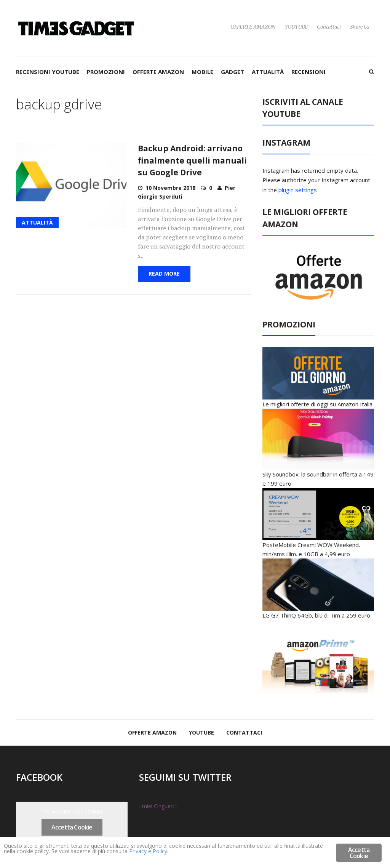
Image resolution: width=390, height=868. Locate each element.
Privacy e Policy (259, 854)
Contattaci (329, 26)
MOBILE (202, 72)
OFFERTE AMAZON (253, 26)
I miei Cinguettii (158, 806)
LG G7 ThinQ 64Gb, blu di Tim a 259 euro (316, 615)
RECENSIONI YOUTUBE (48, 72)
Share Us (360, 26)
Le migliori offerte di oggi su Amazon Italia (317, 404)
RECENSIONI (308, 72)
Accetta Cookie (72, 827)
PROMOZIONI (106, 72)
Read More (164, 274)
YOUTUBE (296, 26)
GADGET (233, 72)
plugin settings (298, 190)
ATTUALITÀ (268, 72)
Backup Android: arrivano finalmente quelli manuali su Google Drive (192, 160)
